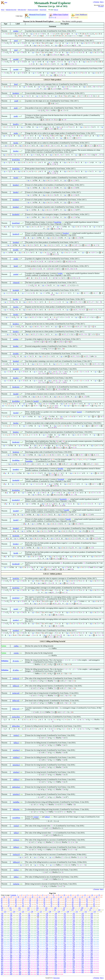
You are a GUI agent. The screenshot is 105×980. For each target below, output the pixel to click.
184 (56, 921)
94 (59, 906)
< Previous (96, 2)
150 (47, 915)
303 (38, 941)
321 (2, 945)
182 (38, 921)
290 (20, 939)
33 (23, 899)
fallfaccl (16, 743)
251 (65, 932)
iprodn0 (16, 69)
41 (80, 899)
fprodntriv (16, 93)
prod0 (16, 101)
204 (38, 924)
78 (44, 904)
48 (30, 901)
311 (11, 943)
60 (16, 902)
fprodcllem (16, 169)
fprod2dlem (16, 401)
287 (92, 937)
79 (51, 904)
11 (71, 895)
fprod (16, 84)
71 (94, 902)
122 (99, 910)
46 (16, 901)
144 (92, 913)
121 (90, 910)
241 (74, 930)
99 (94, 906)
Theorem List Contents (33, 10)
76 (30, 904)
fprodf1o (16, 124)
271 (47, 935)
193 (38, 923)
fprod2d (36, 401)
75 (23, 904)
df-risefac (16, 661)
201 (11, 924)
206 (56, 924)
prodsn (16, 259)
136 (20, 913)
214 (29, 926)
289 (11, 939)
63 (37, 902)
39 (66, 899)
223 (11, 928)
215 (38, 926)
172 (47, 919)
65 (51, 902)
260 (47, 934)
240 (65, 930)
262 (65, 934)
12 (78, 895)
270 (38, 935)
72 (2, 904)
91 (37, 906)
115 (37, 910)
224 (20, 928)
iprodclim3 (16, 598)
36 (44, 899)
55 (80, 901)
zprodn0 (16, 59)
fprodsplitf (16, 480)
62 (30, 902)
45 (9, 901)
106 (55, 908)
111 (2, 910)
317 (65, 943)
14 (92, 895)
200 (2, 924)
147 (20, 915)
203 (29, 924)
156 (2, 917)
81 (66, 904)
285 (74, 937)
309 (92, 941)
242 (83, 930)
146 (11, 915)
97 (80, 906)
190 (11, 923)
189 (2, 923)
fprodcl (16, 178)
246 (20, 932)
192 (29, 923)
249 (47, 932)
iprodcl (16, 609)
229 (65, 928)
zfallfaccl (16, 779)
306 (65, 941)
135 (11, 913)
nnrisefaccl (16, 765)
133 (95, 912)
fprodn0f (16, 511)
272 (56, 935)
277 (2, 937)
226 (38, 928)
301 (20, 941)
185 (65, 921)
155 (92, 915)
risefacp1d (16, 854)
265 (92, 934)
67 (66, 902)
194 (47, 923)
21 (40, 897)
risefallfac (16, 802)
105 (46, 908)
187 (83, 921)
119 (72, 910)
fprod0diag (16, 460)
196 (65, 923)
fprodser (16, 151)
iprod (16, 50)
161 (47, 917)
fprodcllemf (16, 223)
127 (41, 912)
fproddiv (16, 250)
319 (83, 943)
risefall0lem (16, 818)
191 (20, 923)
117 (55, 910)
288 (2, 939)
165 (83, 917)
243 (92, 930)
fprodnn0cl (16, 214)
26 (75, 897)
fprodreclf (16, 234)
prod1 (16, 108)
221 (91, 926)
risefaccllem (16, 717)
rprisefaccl (16, 794)
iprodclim (16, 578)
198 (83, 923)
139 (47, 913)
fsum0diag (29, 461)
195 (56, 923)
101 (10, 908)
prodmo (16, 31)
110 (91, 908)
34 (30, 899)
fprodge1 (16, 544)
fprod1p (16, 307)
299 (2, 941)
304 (47, 941)
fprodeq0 (16, 361)
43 (94, 899)
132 (86, 912)
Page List (56, 10)
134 (2, 913)
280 (29, 937)
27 (82, 897)
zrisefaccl (16, 772)
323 (20, 945)
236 (29, 930)
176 (83, 919)
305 (56, 941)
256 (11, 934)
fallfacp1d (16, 862)
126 (32, 912)
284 (65, 937)
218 (65, 926)
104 (37, 908)
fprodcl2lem (16, 160)
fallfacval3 (16, 709)
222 (2, 928)
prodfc (16, 116)
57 (94, 901)
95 (66, 906)
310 (2, 943)
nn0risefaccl (16, 787)
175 (74, 919)
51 (51, 901)
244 (2, 932)
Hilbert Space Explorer (59, 15)
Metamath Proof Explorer (35, 15)
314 (38, 943)
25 (68, 897)
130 (68, 912)
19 (25, 897)
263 (74, 934)
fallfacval (16, 686)
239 (56, 930)
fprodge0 (16, 528)
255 (2, 934)
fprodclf (16, 520)
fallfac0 (47, 817)
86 (2, 906)
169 (20, 919)
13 (85, 895)
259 (38, 934)
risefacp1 (16, 840)
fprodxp (16, 423)
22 (47, 897)
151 (56, 915)
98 (87, 906)
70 (87, 902)
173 (56, 919)
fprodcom (16, 452)
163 (65, 917)
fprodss (16, 143)
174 (65, 919)
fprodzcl (16, 192)
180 (20, 921)
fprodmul (16, 242)
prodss (16, 133)
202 (20, 924)
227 (47, 928)
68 (73, 902)
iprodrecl (16, 620)
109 (82, 908)
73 (9, 904)
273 (65, 935)
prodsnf (16, 274)
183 (47, 921)
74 (16, 904)
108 (73, 908)
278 (11, 937)
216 (47, 926)
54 (73, 901)
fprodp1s (16, 332)
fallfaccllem (16, 726)
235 (20, 930)
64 (44, 902)
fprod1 (16, 266)
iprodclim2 (16, 588)
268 (20, 935)
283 (56, 937)
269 (29, 935)
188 (92, 921)
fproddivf (16, 469)
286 (83, 937)
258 (29, 934)
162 (56, 917)
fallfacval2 (16, 701)
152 (65, 915)
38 (59, 899)
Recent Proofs (43, 10)
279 (20, 937)
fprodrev (16, 378)
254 (92, 932)
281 (38, 937)
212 (11, 926)
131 (77, 912)
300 (11, 941)
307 (74, 941)
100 (2, 908)
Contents (13, 895)
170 (29, 919)
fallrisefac (16, 809)
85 (94, 904)
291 (29, 939)
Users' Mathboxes (79, 15)
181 (29, 921)
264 (83, 934)
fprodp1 (16, 314)
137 (29, 913)
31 (9, 899)
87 (9, 906)
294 (56, 939)
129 (59, 912)
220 (83, 926)
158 (20, 917)
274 (74, 935)
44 (2, 901)
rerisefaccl (16, 750)
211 (2, 926)
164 (74, 917)
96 (73, 906)
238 (47, 930)
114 (28, 910)
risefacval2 (16, 693)
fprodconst (16, 387)
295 (65, 939)
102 (19, 908)
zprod (16, 41)
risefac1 (16, 870)
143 (83, 913)
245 (11, 932)
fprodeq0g (16, 536)
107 (64, 908)
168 (11, 919)
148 (29, 915)
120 (81, 910)
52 (59, 901)
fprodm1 (16, 299)
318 (74, 943)
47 (23, 901)
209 (83, 924)
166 (92, 917)
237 (38, 930)
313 (29, 943)
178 (2, 921)
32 (16, 899)
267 (11, 935)
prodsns (16, 339)
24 (61, 897)
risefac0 (36, 817)
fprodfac (16, 346)
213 (20, 926)
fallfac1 (16, 877)
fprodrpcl (16, 207)
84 (87, 904)
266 (2, 935)
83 (80, 904)
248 (38, 932)
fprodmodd (16, 564)
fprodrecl (16, 185)
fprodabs (16, 354)
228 (56, 928)
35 (37, 899)
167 (2, 919)
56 (87, 901)
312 (20, 943)
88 (16, 906)
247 (29, 932)
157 (11, 917)
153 (74, 915)
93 (51, 906)
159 (29, 917)
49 (37, 901)
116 (46, 910)
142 (74, 913)
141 (65, 913)
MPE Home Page (22, 10)
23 (54, 897)
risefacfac (16, 884)
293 (47, 939)
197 (74, 923)
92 (44, 906)
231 (83, 928)
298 (92, 939)
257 (20, 934)
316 (56, 943)
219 (74, 926)
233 (2, 930)
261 (56, 934)
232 (92, 928)
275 (83, 935)
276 (92, 935)
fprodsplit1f (16, 500)
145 (2, 915)
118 (64, 910)
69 (80, 902)
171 (38, 919)
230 (74, 928)
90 (30, 906)
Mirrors (3, 10)
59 (9, 902)
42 (87, 899)
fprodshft (16, 369)
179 (11, 921)
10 (64, 895)
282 (47, 937)
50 (44, 901)
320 (91, 943)
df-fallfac (16, 670)
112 (11, 910)
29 (96, 897)
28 (89, 897)
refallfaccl (16, 757)
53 (66, 901)
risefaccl (16, 735)
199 (92, 923)
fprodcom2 (16, 442)
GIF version (101, 6)
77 (37, 904)
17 (11, 897)
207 (65, 924)
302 (29, 941)
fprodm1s (16, 324)
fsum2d (79, 412)
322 (11, 945)
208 (74, 924)
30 (2, 899)
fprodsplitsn (16, 490)
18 (18, 897)
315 (47, 943)
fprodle (16, 553)
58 (2, 902)
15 (99, 895)
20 (33, 897)
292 (38, 939)
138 (38, 913)
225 (29, 928)
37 (51, 899)
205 (47, 924)
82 (73, 904)
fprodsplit (16, 290)
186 (74, 921)
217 (56, 926)
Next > (102, 2)
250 (56, 932)
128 (50, 912)
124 (14, 912)
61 (23, 902)
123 (5, 912)
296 (74, 939)
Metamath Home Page (11, 10)
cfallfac (16, 646)
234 (11, 930)
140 (56, 913)
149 (38, 915)
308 (83, 941)
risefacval (16, 678)
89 (23, 906)
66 (59, 902)
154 (83, 915)
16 (4, 897)
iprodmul (16, 630)
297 (83, 939)
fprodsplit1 (63, 499)
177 (92, 919)
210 (92, 924)
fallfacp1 (16, 847)
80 (59, 904)
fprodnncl (16, 200)
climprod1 (16, 283)
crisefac (16, 653)
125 (23, 912)
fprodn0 (16, 394)
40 (73, 899)
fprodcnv (16, 432)
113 (20, 910)
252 (74, 932)
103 (28, 908)
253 (83, 932)
